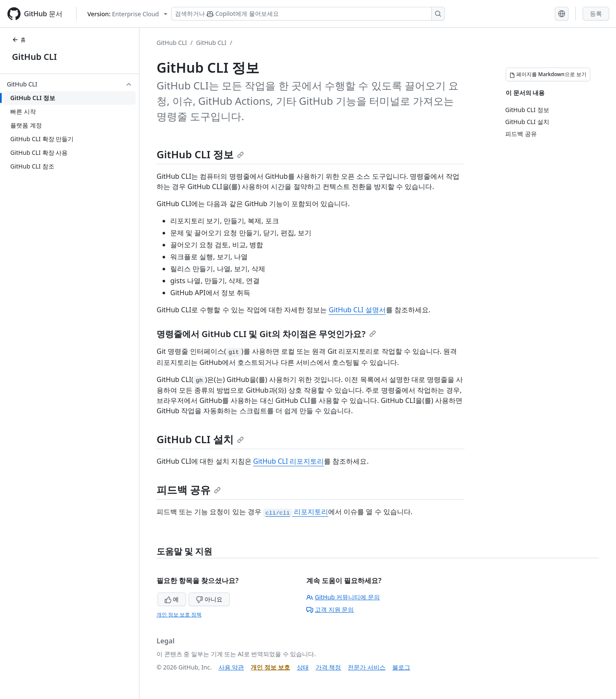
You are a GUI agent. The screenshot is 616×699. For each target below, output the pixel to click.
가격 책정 (329, 667)
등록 (596, 13)
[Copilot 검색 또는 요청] (308, 14)
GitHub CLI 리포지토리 (289, 461)
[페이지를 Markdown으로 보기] (548, 74)
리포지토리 (296, 512)
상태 (303, 667)
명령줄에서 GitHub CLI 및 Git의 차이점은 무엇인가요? (266, 334)
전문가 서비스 (367, 667)
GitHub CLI (34, 57)
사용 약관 (231, 667)
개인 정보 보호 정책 (179, 615)
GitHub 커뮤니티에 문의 (343, 597)
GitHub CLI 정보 (200, 154)
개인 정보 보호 (270, 667)
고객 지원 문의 (330, 609)
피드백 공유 (189, 490)
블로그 (401, 667)
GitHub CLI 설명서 (357, 310)
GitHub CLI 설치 (200, 439)
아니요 (209, 599)
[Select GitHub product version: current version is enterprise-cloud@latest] (127, 14)
